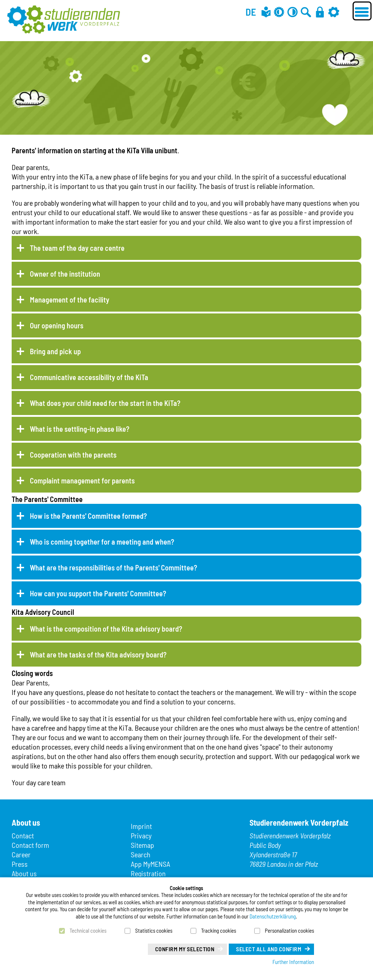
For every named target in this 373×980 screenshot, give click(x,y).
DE (251, 12)
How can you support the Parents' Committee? (98, 593)
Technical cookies (88, 930)
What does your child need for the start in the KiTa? (105, 403)
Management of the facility (70, 300)
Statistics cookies (154, 930)
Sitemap (142, 845)
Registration (148, 873)
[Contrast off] (292, 12)
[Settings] (334, 12)
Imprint (141, 826)
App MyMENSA (150, 864)
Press (20, 864)
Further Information (293, 962)
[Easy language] (266, 12)
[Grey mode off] (279, 12)
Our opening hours (57, 325)
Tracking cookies (219, 930)
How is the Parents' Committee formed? (88, 516)
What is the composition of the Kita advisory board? (106, 629)
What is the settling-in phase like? (80, 429)
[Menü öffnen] (362, 11)
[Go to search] (306, 12)
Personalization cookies (289, 930)
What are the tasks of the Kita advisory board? (98, 655)
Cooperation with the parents (73, 455)
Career (21, 854)
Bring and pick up (55, 351)
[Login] (320, 12)
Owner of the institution (65, 274)
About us (24, 873)
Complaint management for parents (82, 481)
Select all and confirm (269, 949)
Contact (23, 835)
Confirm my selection (185, 949)
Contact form (30, 845)
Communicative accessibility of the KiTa (89, 377)
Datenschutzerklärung (273, 916)
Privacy (141, 835)
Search (141, 854)
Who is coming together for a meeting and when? (102, 542)
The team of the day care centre (77, 248)
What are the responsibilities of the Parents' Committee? (113, 568)
